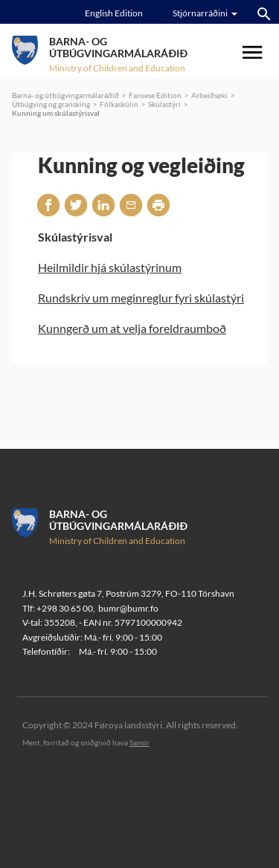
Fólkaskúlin (119, 104)
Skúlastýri (164, 104)
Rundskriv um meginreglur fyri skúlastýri (141, 298)
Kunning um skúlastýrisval (56, 113)
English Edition (114, 13)
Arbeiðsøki (209, 95)
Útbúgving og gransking (51, 104)
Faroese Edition (155, 95)
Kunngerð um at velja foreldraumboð (132, 328)
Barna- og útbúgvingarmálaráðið (65, 95)
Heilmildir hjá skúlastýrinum (110, 267)
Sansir (139, 742)
